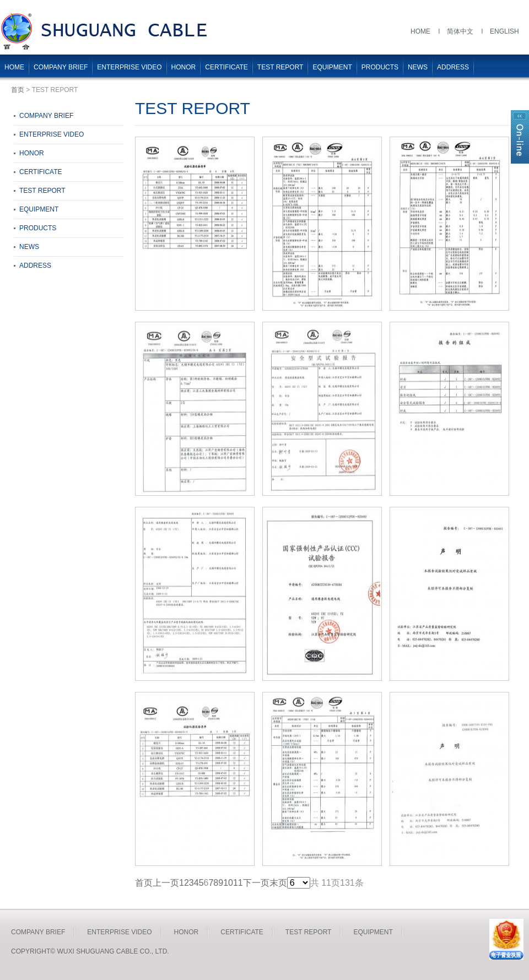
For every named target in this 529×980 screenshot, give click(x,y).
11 (238, 883)
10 (228, 883)
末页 (278, 883)
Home (420, 31)
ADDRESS (453, 67)
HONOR (184, 67)
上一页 (166, 883)
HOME (14, 67)
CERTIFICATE (226, 67)
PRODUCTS (380, 67)
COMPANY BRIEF (61, 67)
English (504, 31)
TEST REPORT (280, 67)
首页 (18, 90)
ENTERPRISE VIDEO (129, 67)
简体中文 (460, 31)
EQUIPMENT (332, 67)
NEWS (418, 67)
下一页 (256, 883)
